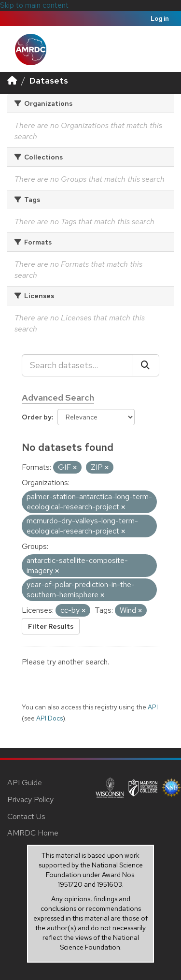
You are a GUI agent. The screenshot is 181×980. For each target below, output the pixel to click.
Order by (37, 417)
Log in (160, 19)
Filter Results (51, 626)
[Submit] (146, 365)
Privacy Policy (30, 800)
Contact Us (26, 816)
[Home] (12, 80)
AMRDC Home (33, 833)
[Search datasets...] (77, 365)
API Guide (25, 783)
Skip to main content (34, 5)
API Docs (49, 718)
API (153, 707)
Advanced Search (58, 397)
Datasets (49, 80)
